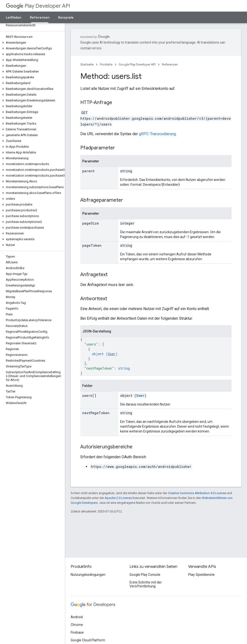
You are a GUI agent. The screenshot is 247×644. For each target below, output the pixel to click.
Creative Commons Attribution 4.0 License (197, 493)
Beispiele (66, 17)
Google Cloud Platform (88, 640)
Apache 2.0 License (118, 498)
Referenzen (170, 64)
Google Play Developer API (137, 64)
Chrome (77, 625)
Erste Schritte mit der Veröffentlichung (146, 584)
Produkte (106, 64)
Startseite (87, 64)
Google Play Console (145, 575)
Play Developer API (38, 6)
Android (77, 617)
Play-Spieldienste (201, 575)
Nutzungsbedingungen (88, 575)
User (112, 354)
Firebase (77, 632)
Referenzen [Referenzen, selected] (40, 17)
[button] (31, 43)
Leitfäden (14, 17)
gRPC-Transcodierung (157, 134)
